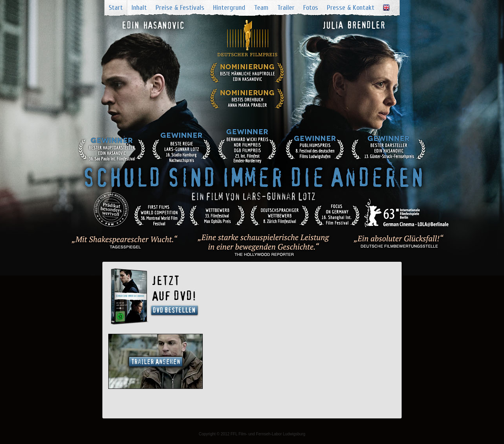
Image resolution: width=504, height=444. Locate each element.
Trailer (286, 8)
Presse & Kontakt (351, 8)
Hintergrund (229, 8)
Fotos (311, 8)
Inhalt (139, 8)
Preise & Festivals (180, 8)
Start (116, 8)
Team (261, 8)
